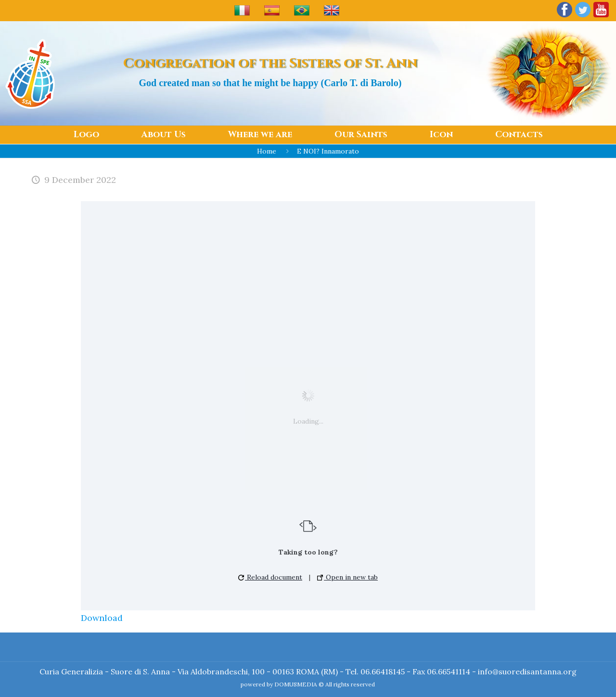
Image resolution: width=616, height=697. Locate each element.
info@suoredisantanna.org (527, 671)
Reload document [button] (270, 577)
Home (267, 151)
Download (102, 618)
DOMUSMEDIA (296, 684)
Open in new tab (347, 577)
